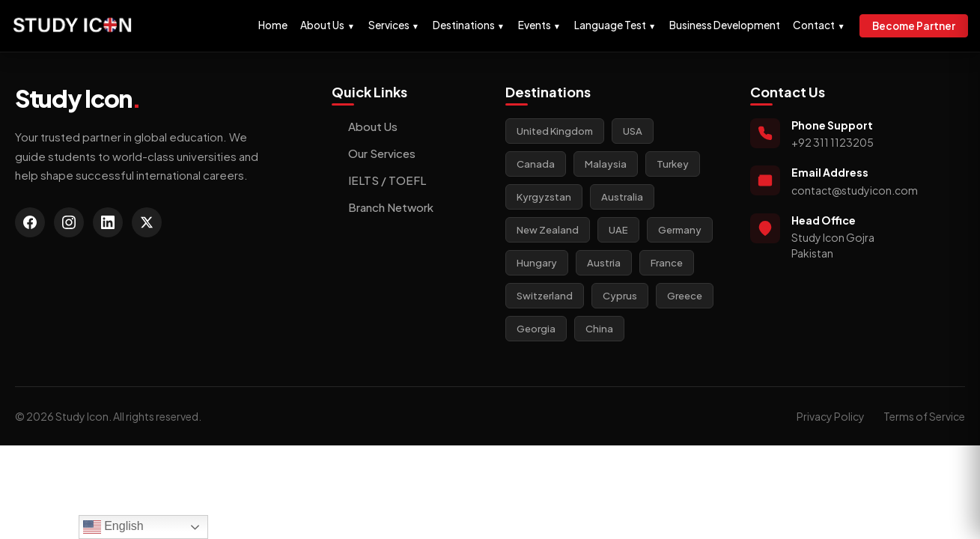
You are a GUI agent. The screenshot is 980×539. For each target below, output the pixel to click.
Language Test (615, 25)
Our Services (374, 153)
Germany (680, 230)
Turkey (673, 164)
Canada (536, 164)
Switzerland (545, 296)
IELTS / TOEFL (379, 180)
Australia (622, 197)
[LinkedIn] (108, 222)
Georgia (536, 329)
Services (394, 25)
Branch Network (383, 207)
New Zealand (548, 230)
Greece (685, 296)
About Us (327, 25)
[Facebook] (30, 222)
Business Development (725, 25)
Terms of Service (924, 416)
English (113, 527)
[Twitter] (147, 222)
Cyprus (620, 296)
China (599, 329)
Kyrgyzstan (544, 197)
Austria (604, 263)
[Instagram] (69, 222)
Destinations (469, 25)
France (667, 263)
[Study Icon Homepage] (72, 26)
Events (539, 25)
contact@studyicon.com (855, 190)
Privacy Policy (831, 416)
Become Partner (914, 26)
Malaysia (606, 164)
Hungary (537, 263)
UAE (618, 230)
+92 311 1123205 (833, 142)
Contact (819, 25)
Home (273, 25)
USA (633, 131)
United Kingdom (555, 131)
